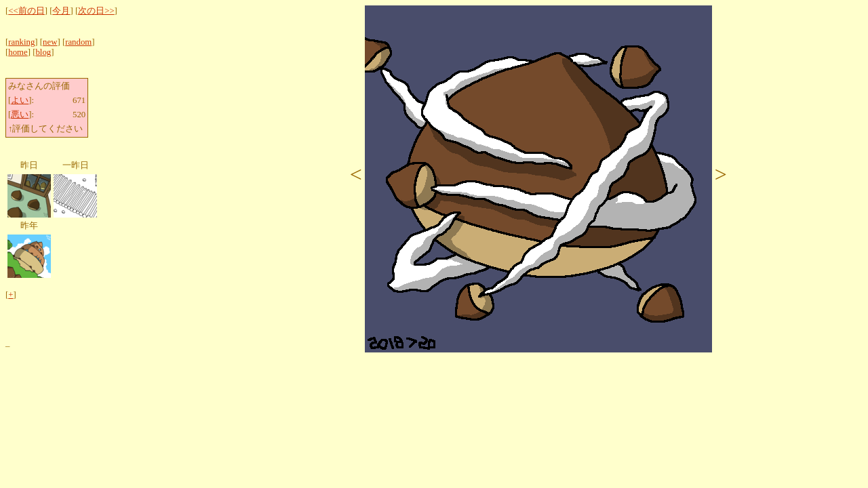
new (50, 42)
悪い (20, 115)
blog (43, 52)
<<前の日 (26, 11)
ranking (21, 42)
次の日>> (96, 11)
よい (20, 100)
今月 (61, 11)
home (18, 52)
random (78, 42)
